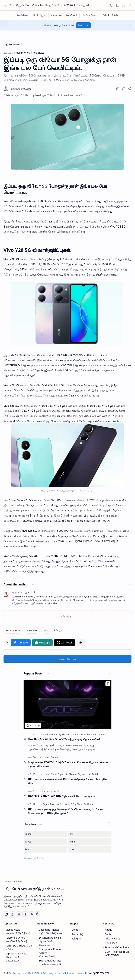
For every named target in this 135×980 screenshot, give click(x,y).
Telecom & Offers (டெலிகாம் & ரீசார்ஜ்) (17, 939)
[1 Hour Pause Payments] (56, 774)
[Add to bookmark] (108, 684)
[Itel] (90, 834)
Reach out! (83, 25)
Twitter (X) (77, 934)
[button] (5, 5)
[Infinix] (45, 834)
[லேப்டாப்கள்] (89, 15)
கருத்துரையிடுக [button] (68, 659)
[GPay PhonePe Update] (83, 804)
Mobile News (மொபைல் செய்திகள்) (18, 931)
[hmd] (90, 842)
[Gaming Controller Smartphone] (88, 734)
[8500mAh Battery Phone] (56, 734)
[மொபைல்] (56, 15)
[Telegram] (31, 914)
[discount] (47, 791)
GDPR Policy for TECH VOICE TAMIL (117, 953)
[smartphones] (13, 630)
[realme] (56, 757)
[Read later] (118, 89)
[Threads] (25, 914)
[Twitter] (19, 914)
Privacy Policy (112, 938)
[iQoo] (90, 849)
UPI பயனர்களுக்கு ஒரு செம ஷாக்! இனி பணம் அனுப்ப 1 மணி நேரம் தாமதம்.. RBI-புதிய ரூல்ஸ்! (66, 811)
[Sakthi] (20, 89)
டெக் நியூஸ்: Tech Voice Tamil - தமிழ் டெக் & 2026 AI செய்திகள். (50, 5)
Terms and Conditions (117, 947)
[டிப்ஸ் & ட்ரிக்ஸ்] (109, 15)
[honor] (45, 849)
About (108, 930)
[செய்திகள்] (23, 15)
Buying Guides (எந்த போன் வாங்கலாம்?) (50, 962)
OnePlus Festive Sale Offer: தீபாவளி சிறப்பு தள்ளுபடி (62, 796)
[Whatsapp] (38, 914)
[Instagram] (12, 914)
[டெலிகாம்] (72, 15)
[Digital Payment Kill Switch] (84, 774)
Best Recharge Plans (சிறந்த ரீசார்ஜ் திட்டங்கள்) (50, 941)
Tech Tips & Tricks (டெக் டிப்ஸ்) (19, 947)
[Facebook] (6, 914)
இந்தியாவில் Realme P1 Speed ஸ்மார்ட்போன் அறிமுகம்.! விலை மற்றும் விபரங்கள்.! (68, 764)
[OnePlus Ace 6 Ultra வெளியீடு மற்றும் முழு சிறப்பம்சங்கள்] (67, 705)
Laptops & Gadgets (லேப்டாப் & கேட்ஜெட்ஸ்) (16, 957)
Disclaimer (111, 943)
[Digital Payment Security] (56, 804)
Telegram (77, 938)
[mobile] (47, 757)
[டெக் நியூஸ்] (40, 15)
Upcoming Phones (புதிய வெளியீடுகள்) (50, 931)
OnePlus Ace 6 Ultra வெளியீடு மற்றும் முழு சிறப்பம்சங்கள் (64, 739)
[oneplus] (57, 791)
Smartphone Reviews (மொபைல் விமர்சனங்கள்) (50, 953)
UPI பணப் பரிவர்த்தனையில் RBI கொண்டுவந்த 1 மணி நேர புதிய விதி (67, 781)
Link (72, 25)
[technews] (32, 630)
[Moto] (45, 842)
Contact (76, 930)
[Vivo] (46, 630)
